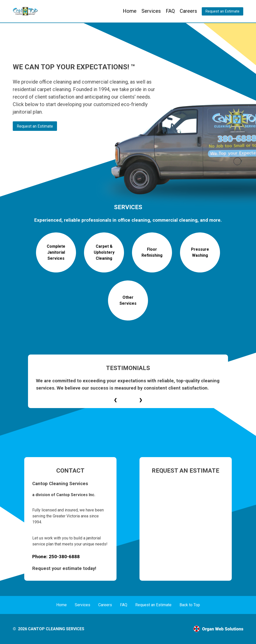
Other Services (128, 300)
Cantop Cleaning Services (56, 629)
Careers (188, 11)
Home (130, 11)
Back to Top (190, 605)
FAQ (170, 11)
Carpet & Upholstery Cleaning (104, 252)
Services (151, 11)
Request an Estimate (222, 11)
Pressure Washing (200, 252)
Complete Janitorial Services (56, 252)
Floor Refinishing (152, 252)
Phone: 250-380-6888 (56, 557)
